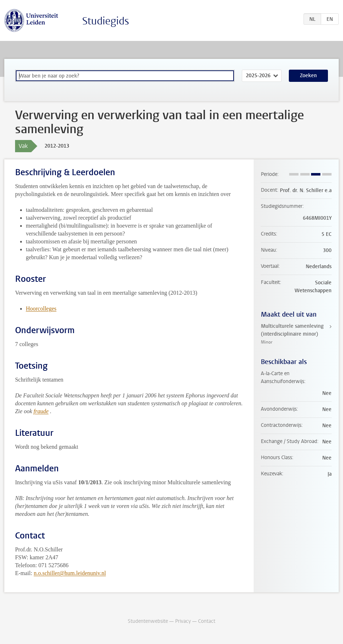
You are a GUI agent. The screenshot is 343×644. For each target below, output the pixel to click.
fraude (41, 411)
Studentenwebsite (148, 621)
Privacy (183, 621)
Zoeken (308, 76)
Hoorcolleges (41, 309)
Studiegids (106, 21)
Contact (207, 621)
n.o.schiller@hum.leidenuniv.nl (70, 573)
